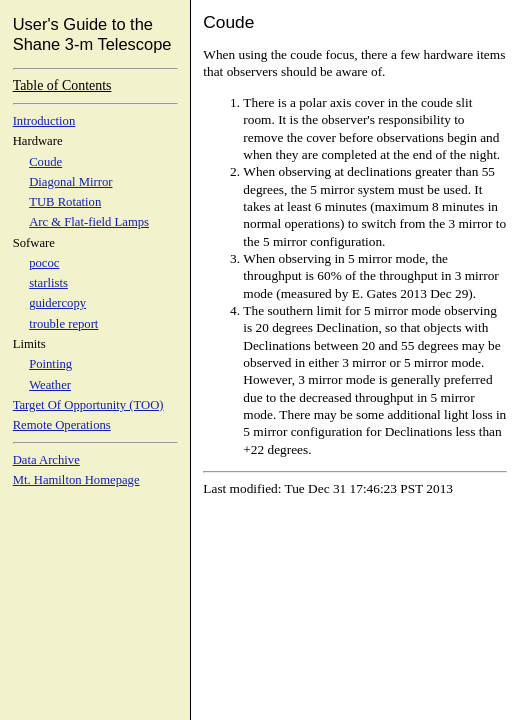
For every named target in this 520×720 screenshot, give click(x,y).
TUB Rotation (65, 202)
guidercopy (57, 303)
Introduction (44, 121)
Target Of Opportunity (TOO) (88, 405)
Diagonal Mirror (70, 182)
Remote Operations (62, 425)
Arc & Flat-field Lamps (89, 222)
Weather (50, 385)
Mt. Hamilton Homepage (76, 480)
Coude (45, 162)
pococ (44, 263)
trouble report (63, 324)
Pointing (50, 364)
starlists (48, 283)
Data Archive (46, 460)
